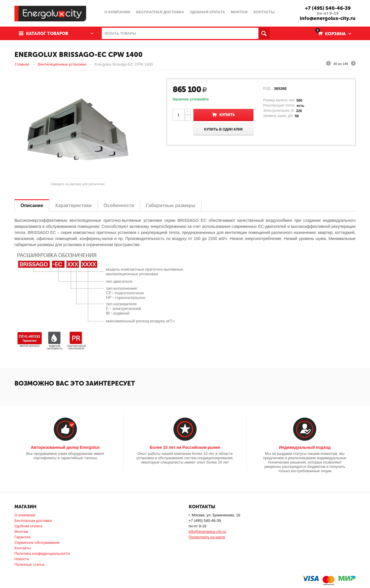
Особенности (119, 205)
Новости (22, 559)
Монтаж (21, 532)
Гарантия (22, 537)
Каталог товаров (47, 34)
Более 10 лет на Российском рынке (185, 447)
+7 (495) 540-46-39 (328, 8)
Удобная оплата (28, 526)
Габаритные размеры (171, 205)
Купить (227, 115)
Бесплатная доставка (33, 521)
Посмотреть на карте (207, 537)
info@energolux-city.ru (328, 18)
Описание (32, 205)
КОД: (267, 88)
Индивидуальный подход (305, 447)
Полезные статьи (29, 564)
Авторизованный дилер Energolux (65, 447)
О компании (25, 515)
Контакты (23, 548)
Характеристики (73, 205)
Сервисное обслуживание (37, 543)
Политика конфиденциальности (42, 553)
